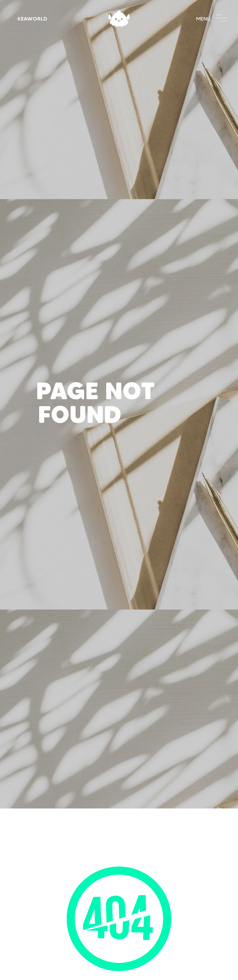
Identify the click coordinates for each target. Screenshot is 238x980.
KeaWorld (32, 19)
